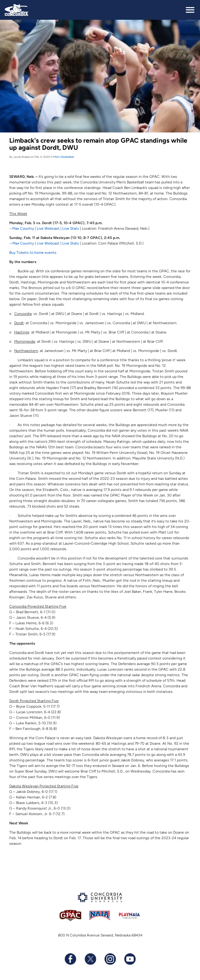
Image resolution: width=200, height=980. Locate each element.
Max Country (23, 228)
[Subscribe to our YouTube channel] (130, 959)
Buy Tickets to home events (33, 253)
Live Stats (71, 228)
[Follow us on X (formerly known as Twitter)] (90, 959)
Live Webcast (48, 228)
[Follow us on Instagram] (110, 959)
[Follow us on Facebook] (70, 959)
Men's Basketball (64, 157)
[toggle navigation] (190, 10)
